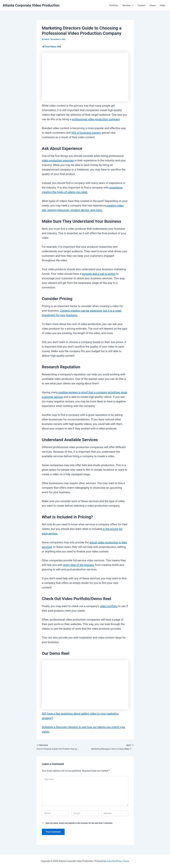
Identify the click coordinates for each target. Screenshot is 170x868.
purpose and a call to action (99, 274)
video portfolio (109, 606)
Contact (141, 5)
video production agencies (58, 160)
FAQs (163, 5)
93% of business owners (86, 133)
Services (128, 5)
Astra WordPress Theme (118, 861)
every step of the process (79, 565)
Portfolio (114, 5)
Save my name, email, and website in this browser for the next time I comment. (79, 823)
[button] (132, 5)
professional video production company (96, 119)
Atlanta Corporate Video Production (31, 5)
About (153, 5)
